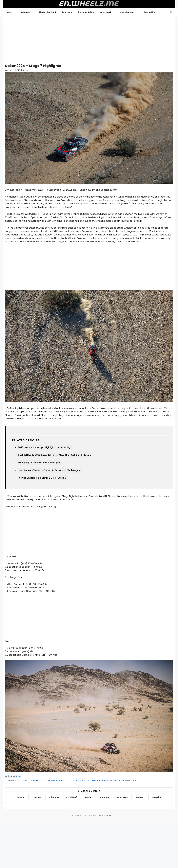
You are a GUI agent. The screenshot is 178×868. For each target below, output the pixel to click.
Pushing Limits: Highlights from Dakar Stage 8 (42, 478)
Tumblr (139, 797)
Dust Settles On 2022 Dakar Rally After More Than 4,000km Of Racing (54, 455)
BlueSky (88, 797)
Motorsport (108, 12)
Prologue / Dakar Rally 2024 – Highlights (39, 463)
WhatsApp (122, 797)
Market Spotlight (48, 12)
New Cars (28, 12)
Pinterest (38, 797)
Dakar (18, 776)
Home (12, 12)
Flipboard (54, 797)
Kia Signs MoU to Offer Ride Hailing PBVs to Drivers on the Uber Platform (105, 780)
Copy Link (156, 797)
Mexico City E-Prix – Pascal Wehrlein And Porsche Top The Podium (36, 780)
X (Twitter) (71, 797)
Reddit (21, 797)
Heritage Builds (86, 12)
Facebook (105, 797)
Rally (10, 776)
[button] (171, 12)
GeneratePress (104, 816)
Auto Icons (67, 12)
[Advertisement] (89, 39)
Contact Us (149, 12)
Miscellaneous (130, 12)
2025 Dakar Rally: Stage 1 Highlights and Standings (45, 447)
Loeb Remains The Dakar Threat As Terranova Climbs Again (49, 470)
